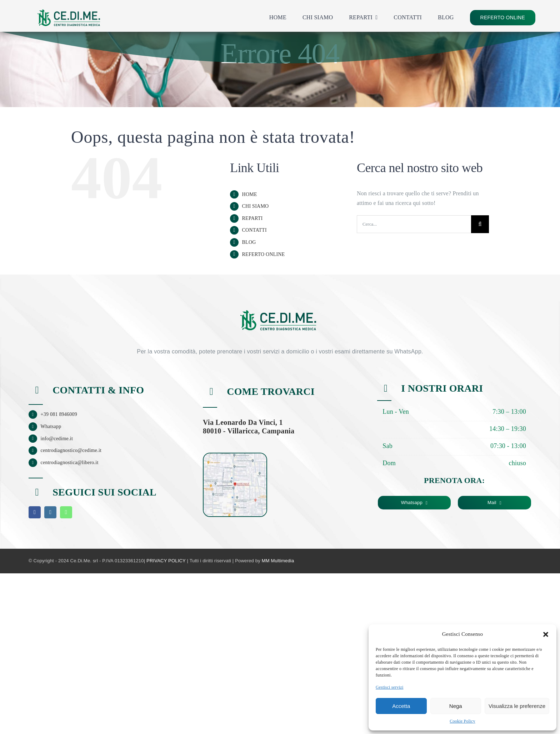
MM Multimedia (278, 561)
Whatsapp (51, 426)
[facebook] (35, 512)
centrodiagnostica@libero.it (70, 462)
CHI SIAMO (256, 206)
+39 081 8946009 (59, 414)
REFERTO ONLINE (264, 254)
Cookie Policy (462, 721)
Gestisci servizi (390, 687)
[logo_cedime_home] (69, 6)
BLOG (249, 242)
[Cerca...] (414, 224)
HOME (250, 194)
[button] (546, 634)
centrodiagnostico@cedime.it (71, 450)
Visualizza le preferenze (517, 706)
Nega (456, 706)
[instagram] (50, 512)
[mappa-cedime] (235, 456)
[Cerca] (480, 224)
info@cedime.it (57, 439)
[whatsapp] (66, 512)
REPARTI (252, 218)
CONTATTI (254, 230)
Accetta (401, 706)
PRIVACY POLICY (166, 561)
